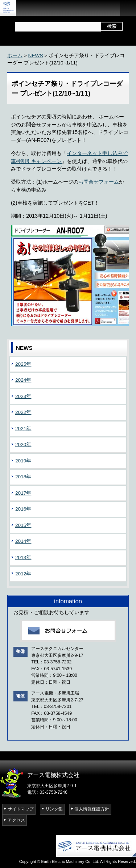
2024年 (23, 380)
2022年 (23, 412)
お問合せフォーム (99, 182)
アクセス (16, 820)
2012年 (23, 574)
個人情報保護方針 (92, 809)
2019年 (23, 461)
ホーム (15, 56)
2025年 (23, 364)
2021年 (23, 429)
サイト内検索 (14, 24)
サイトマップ (21, 809)
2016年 (23, 509)
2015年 (23, 525)
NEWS (36, 56)
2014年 (23, 541)
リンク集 (54, 809)
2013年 (23, 557)
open (128, 8)
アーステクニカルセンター (11, 8)
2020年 (23, 445)
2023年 (23, 396)
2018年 (23, 477)
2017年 (23, 493)
